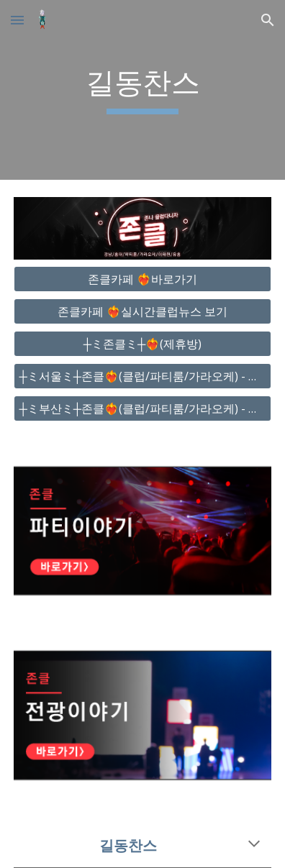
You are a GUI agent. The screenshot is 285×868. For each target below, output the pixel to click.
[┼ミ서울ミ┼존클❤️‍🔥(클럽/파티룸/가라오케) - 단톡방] (142, 376)
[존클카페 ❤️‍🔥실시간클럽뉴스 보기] (142, 311)
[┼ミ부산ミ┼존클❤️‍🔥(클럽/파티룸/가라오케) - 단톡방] (142, 408)
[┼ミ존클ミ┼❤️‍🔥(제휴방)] (142, 344)
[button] (17, 20)
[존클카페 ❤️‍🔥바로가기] (142, 279)
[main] (142, 90)
